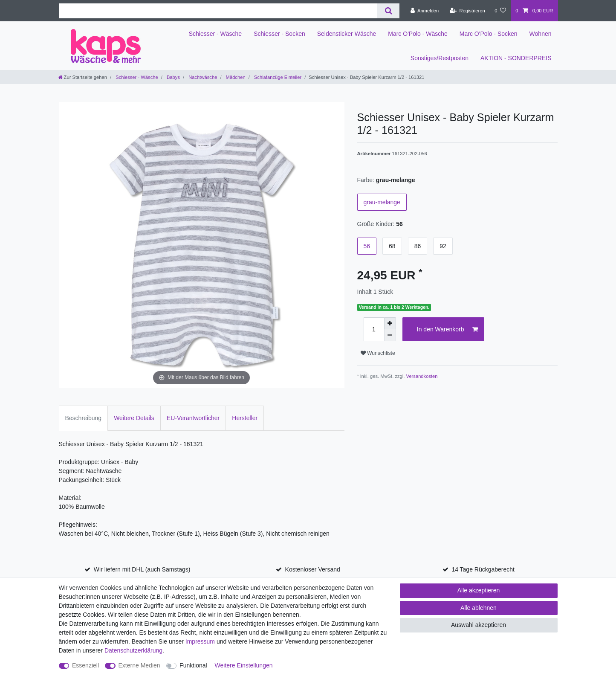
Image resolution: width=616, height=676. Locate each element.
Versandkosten (422, 376)
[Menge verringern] (390, 335)
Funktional (193, 665)
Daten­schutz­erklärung (133, 650)
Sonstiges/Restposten (440, 58)
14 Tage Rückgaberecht (483, 569)
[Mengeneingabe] (374, 329)
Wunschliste (378, 353)
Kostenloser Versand (313, 569)
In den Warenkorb (447, 330)
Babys (173, 77)
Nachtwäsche (202, 77)
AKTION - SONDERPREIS (516, 58)
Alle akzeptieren (479, 590)
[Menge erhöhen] (390, 323)
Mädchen (235, 77)
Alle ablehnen (479, 608)
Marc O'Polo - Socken (489, 34)
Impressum (200, 641)
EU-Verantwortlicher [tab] (193, 418)
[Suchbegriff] (218, 11)
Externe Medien (139, 665)
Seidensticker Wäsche (347, 34)
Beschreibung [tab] (84, 418)
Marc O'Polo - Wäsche (418, 34)
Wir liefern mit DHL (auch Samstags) (142, 569)
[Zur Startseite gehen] (83, 77)
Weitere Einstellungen (244, 665)
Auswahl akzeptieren (479, 625)
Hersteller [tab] (245, 418)
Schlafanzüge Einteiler (277, 77)
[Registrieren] (467, 11)
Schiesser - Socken (279, 34)
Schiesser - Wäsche (215, 34)
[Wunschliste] (500, 11)
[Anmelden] (425, 11)
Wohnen (541, 34)
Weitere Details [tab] (134, 418)
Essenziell (85, 665)
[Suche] (388, 11)
